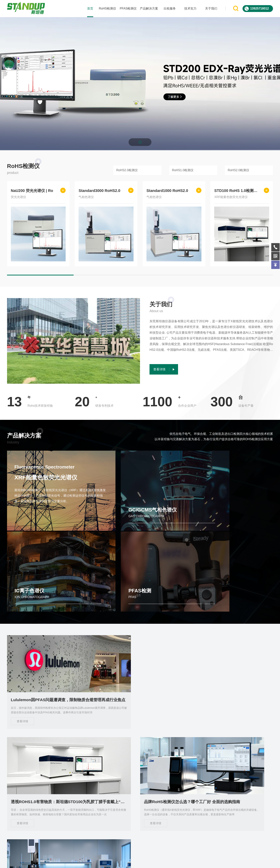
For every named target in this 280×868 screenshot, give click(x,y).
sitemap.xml (202, 862)
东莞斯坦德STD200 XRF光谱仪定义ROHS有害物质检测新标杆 (232, 727)
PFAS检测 (229, 515)
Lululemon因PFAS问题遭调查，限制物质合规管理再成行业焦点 (48, 624)
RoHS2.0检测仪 (127, 170)
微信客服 (250, 794)
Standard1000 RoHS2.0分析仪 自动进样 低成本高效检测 (48, 727)
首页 (90, 8)
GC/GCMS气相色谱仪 (107, 515)
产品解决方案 (149, 8)
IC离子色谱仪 (165, 515)
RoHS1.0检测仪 (183, 170)
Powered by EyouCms (154, 862)
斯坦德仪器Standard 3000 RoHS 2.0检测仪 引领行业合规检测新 (140, 727)
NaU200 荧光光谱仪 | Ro (32, 191)
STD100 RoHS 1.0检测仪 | (236, 191)
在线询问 (211, 794)
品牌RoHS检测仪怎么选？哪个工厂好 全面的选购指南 (232, 624)
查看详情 (22, 645)
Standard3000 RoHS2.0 (99, 191)
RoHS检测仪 (107, 8)
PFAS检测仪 (128, 8)
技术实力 (190, 8)
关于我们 (211, 8)
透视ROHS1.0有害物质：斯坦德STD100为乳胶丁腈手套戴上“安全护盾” (140, 624)
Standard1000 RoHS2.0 (167, 191)
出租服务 (170, 8)
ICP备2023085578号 (181, 862)
